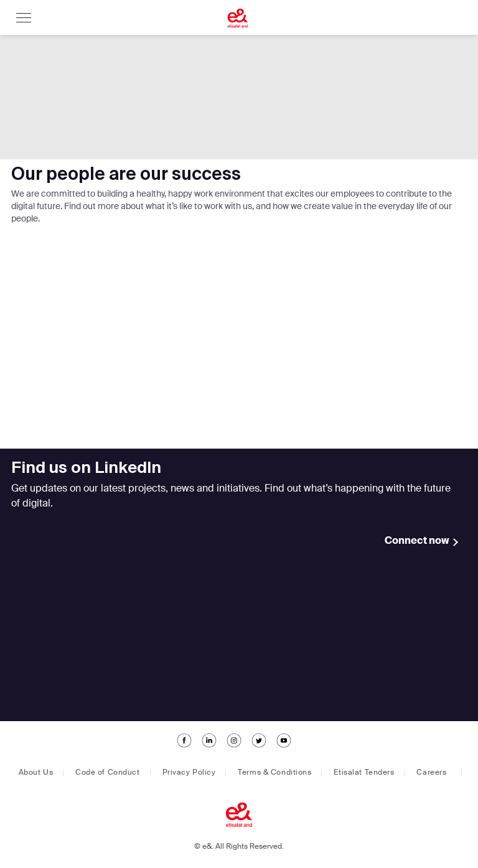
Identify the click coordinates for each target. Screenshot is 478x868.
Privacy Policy (189, 773)
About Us (36, 773)
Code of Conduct (107, 773)
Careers (431, 773)
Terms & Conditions (274, 773)
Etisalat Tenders (364, 773)
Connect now (417, 541)
